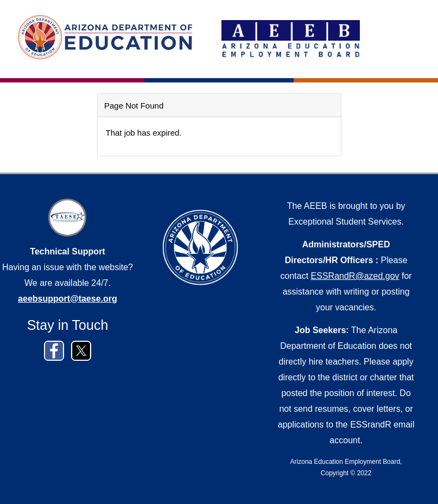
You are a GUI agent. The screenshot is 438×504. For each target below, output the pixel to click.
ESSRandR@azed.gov (355, 276)
